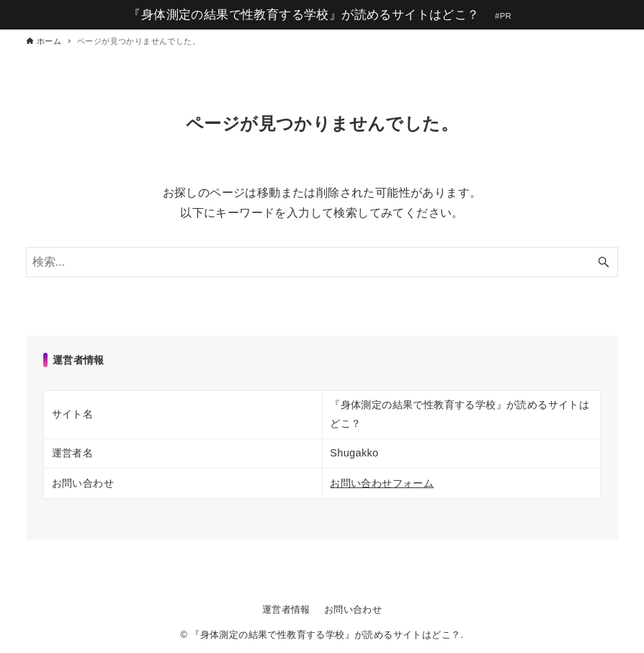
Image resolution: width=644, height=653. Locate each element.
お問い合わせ (353, 609)
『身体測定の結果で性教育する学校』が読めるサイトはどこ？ (304, 15)
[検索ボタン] (604, 262)
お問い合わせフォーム (382, 483)
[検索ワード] (322, 262)
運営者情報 (286, 609)
